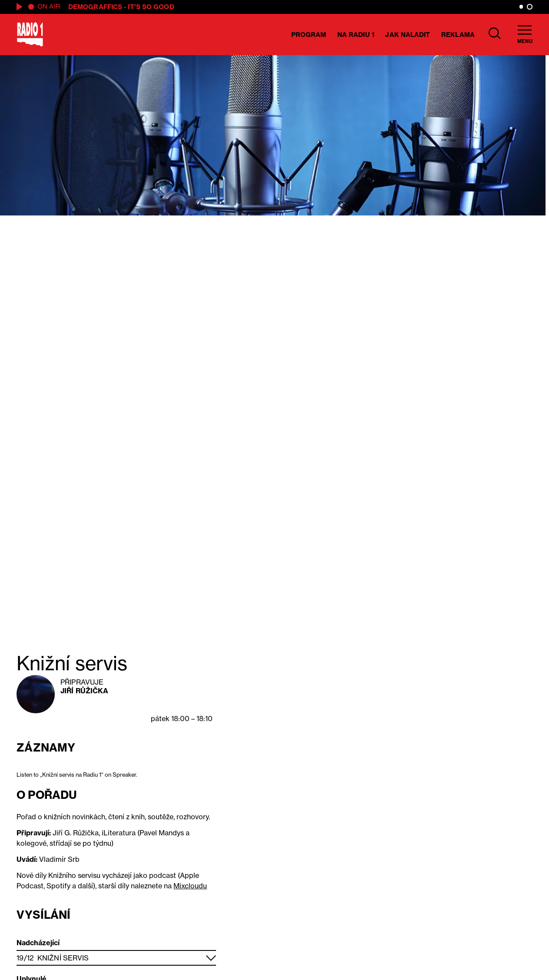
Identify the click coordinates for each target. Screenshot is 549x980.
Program (309, 35)
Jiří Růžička (84, 691)
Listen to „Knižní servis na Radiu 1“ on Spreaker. (77, 775)
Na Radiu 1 (356, 35)
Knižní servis (63, 958)
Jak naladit (408, 35)
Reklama (458, 35)
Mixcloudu (190, 886)
